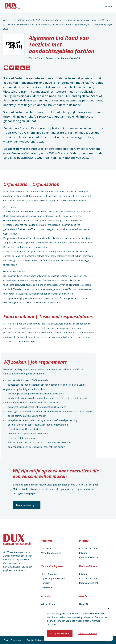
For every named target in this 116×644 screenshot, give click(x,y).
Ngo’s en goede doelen (53, 578)
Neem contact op (25, 505)
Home (6, 20)
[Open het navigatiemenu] (108, 6)
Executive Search (88, 549)
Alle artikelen (48, 604)
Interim (83, 553)
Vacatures (47, 549)
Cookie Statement (36, 640)
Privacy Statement (13, 640)
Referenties (47, 587)
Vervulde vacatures (23, 20)
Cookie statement (87, 633)
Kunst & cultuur (50, 574)
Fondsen (46, 583)
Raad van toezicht (89, 557)
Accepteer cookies (60, 633)
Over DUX (84, 604)
